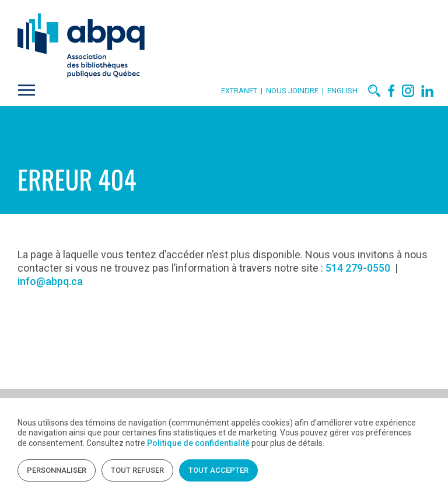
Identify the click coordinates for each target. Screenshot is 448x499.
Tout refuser (137, 470)
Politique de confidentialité (198, 443)
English (342, 91)
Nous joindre (294, 91)
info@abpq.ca (50, 281)
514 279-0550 (358, 268)
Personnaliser (57, 470)
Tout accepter (218, 470)
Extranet (239, 91)
